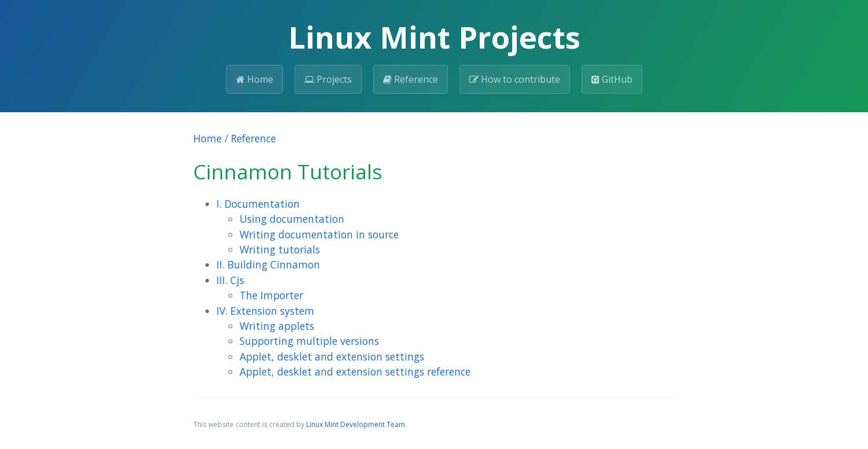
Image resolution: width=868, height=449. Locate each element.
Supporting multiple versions (309, 341)
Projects (328, 79)
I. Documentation (258, 204)
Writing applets (277, 326)
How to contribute (515, 79)
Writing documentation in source (319, 234)
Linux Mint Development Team (356, 424)
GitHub (612, 79)
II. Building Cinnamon (268, 264)
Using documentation (292, 219)
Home (255, 79)
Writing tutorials (280, 249)
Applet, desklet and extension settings (332, 356)
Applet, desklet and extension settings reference (355, 371)
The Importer (271, 295)
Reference (411, 79)
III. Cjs (230, 280)
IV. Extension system (265, 311)
